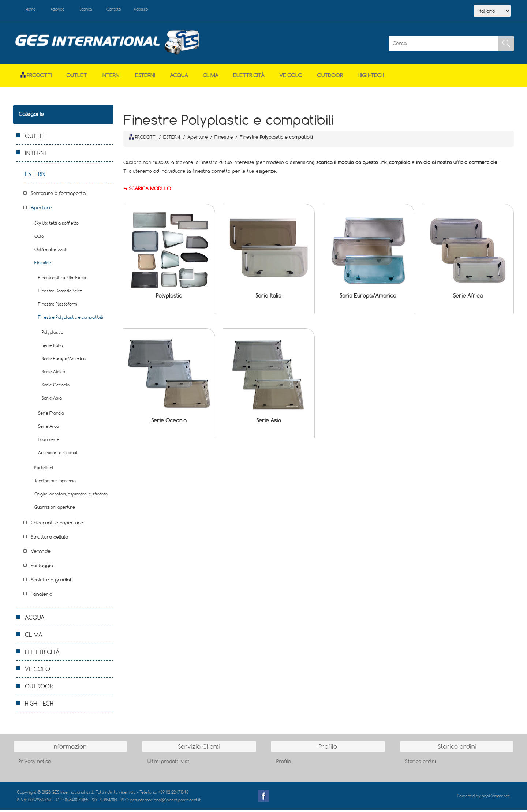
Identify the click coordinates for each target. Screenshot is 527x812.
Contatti (135, 10)
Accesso (168, 10)
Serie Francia (51, 415)
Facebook (263, 798)
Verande (41, 553)
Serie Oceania (169, 422)
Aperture (41, 210)
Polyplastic (169, 298)
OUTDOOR (330, 77)
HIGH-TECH (371, 77)
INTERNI (111, 77)
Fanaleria (42, 596)
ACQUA (179, 77)
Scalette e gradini (51, 582)
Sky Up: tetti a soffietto (57, 225)
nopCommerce (496, 798)
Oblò (39, 238)
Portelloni (44, 470)
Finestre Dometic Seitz (60, 293)
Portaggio (42, 568)
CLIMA (211, 77)
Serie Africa (468, 298)
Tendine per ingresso (55, 483)
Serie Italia (268, 298)
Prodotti (36, 77)
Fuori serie (49, 441)
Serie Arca (48, 428)
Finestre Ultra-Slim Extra (62, 280)
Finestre (43, 265)
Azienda (67, 10)
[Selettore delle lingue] (492, 12)
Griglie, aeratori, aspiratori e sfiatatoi (72, 496)
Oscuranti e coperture (57, 525)
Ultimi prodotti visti (169, 763)
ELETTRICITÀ (249, 77)
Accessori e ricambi (58, 455)
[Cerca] (444, 45)
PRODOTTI (143, 139)
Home (34, 10)
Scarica (101, 10)
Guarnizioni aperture (55, 509)
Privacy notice (35, 763)
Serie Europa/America (368, 298)
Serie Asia (269, 422)
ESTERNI (145, 77)
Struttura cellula (49, 539)
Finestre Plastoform (57, 306)
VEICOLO (291, 77)
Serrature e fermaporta (58, 195)
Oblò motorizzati (51, 252)
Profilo (284, 763)
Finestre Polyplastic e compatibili (71, 319)
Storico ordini (421, 763)
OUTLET (76, 77)
